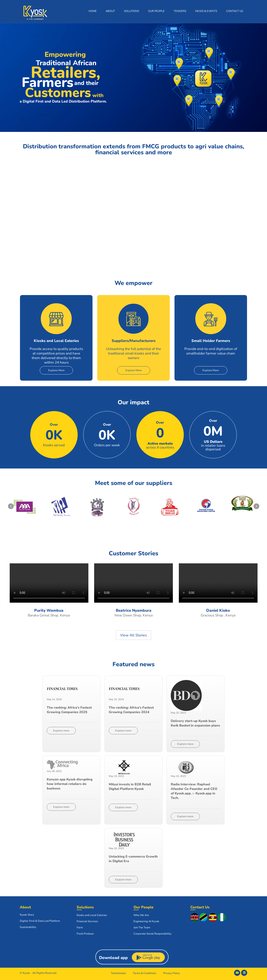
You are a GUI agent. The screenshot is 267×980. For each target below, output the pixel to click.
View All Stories (133, 635)
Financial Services (87, 921)
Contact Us (235, 11)
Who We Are (141, 915)
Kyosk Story (27, 915)
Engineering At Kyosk (146, 921)
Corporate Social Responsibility (152, 934)
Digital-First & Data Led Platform (40, 921)
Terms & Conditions (145, 973)
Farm (80, 928)
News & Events (206, 11)
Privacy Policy (172, 973)
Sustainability (28, 927)
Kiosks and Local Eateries (92, 915)
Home (93, 11)
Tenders (180, 11)
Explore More (56, 370)
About (110, 11)
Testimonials (118, 973)
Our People (156, 11)
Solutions (132, 11)
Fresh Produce (85, 934)
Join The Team (142, 928)
